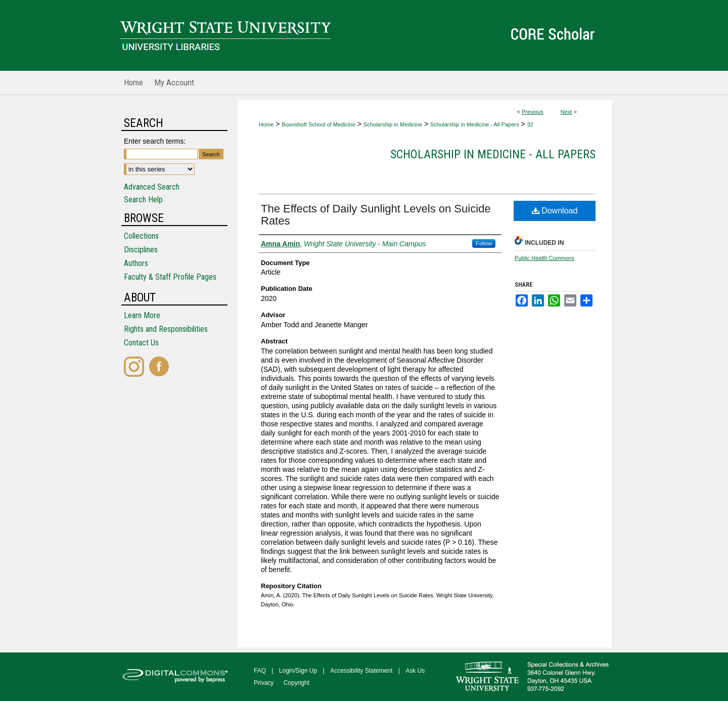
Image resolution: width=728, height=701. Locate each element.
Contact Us (141, 343)
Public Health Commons (544, 258)
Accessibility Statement (361, 671)
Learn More (142, 315)
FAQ (260, 671)
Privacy (264, 683)
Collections (141, 236)
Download (555, 211)
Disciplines (141, 250)
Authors (136, 263)
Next (566, 112)
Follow (484, 243)
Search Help (143, 200)
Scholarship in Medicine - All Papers (474, 124)
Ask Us (415, 671)
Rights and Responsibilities (166, 329)
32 (530, 124)
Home (266, 124)
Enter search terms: (155, 141)
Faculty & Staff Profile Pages (170, 277)
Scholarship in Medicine (393, 124)
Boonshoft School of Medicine (318, 124)
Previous (533, 112)
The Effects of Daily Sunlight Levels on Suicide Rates (376, 215)
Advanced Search (152, 187)
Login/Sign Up (298, 671)
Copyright (297, 683)
